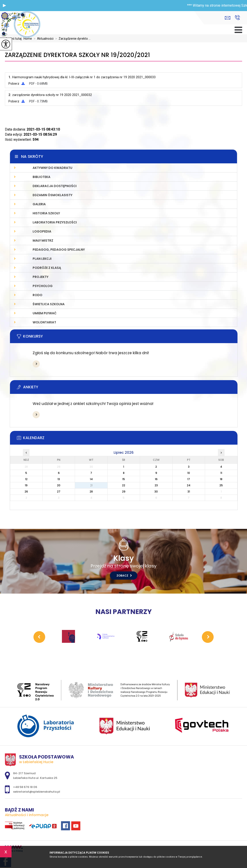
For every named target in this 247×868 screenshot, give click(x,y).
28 (91, 492)
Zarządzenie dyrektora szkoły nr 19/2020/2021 (77, 55)
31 (189, 492)
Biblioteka (41, 177)
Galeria (39, 204)
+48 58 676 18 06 (237, 18)
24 (189, 485)
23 (156, 485)
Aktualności (43, 39)
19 (26, 485)
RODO (38, 295)
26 (26, 492)
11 (221, 473)
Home (28, 39)
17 (189, 479)
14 (91, 479)
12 (26, 479)
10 (189, 473)
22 (124, 485)
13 (59, 479)
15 (124, 479)
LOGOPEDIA (42, 231)
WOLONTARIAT (44, 322)
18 (221, 479)
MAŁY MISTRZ (43, 240)
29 (124, 492)
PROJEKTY (41, 277)
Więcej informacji (36, 364)
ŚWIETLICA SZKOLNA (49, 304)
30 (156, 492)
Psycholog (43, 286)
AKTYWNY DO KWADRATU (52, 168)
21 (91, 485)
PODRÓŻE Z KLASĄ (47, 268)
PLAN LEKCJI (42, 259)
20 (59, 485)
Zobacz (124, 576)
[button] (4, 6)
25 (221, 485)
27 (59, 492)
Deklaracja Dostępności (55, 186)
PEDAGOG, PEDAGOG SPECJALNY (59, 250)
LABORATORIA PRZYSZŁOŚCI (55, 222)
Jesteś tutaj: (14, 39)
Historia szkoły (46, 213)
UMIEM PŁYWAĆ (45, 313)
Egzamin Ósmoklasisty (52, 195)
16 (156, 479)
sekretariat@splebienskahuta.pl (228, 18)
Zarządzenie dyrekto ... (72, 39)
